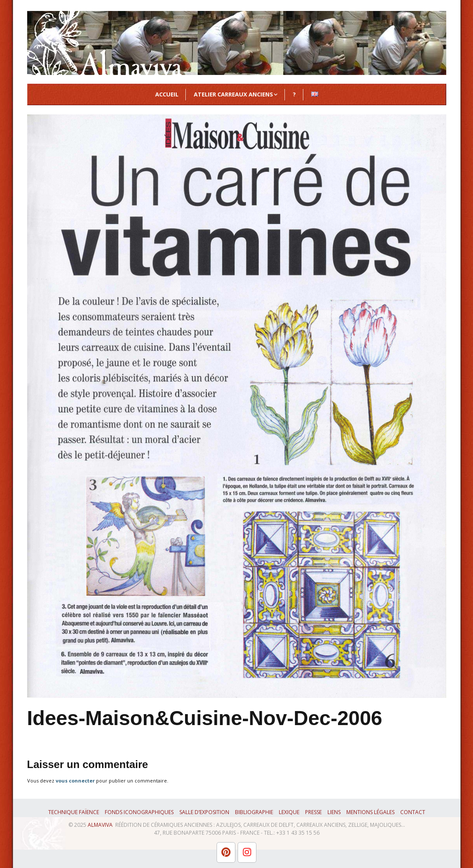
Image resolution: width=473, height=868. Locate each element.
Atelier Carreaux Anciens (233, 94)
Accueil (167, 94)
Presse (313, 812)
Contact (413, 812)
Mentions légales (370, 812)
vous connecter (75, 781)
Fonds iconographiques (139, 812)
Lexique (289, 812)
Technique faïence (74, 812)
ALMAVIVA (100, 825)
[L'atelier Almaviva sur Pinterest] (226, 852)
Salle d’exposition (204, 812)
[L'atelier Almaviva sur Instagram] (247, 852)
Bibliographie (254, 812)
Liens (334, 812)
